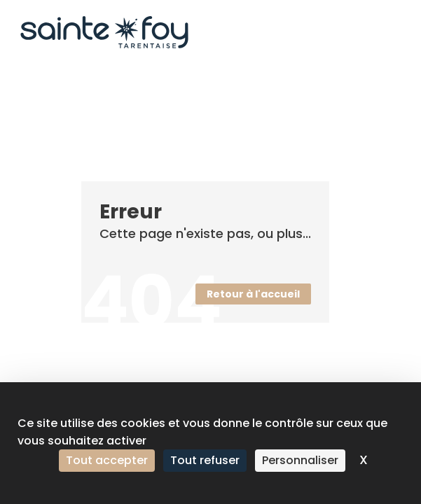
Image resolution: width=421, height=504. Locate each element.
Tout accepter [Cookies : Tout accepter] (107, 460)
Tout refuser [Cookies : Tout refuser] (205, 460)
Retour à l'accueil (253, 294)
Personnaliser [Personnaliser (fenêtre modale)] (300, 460)
